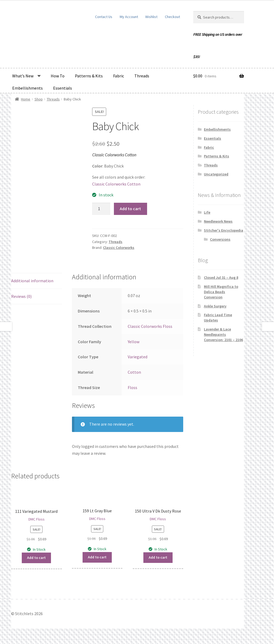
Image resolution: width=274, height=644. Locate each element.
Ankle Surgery (215, 306)
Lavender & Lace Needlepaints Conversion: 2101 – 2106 (223, 334)
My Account (129, 17)
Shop (39, 99)
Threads (142, 76)
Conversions (220, 239)
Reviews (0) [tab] (21, 296)
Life (207, 212)
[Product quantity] (101, 209)
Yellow (134, 342)
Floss (132, 387)
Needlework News (218, 221)
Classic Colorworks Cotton (116, 184)
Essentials (63, 88)
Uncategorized (216, 174)
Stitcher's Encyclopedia (224, 230)
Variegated (138, 357)
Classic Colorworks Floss (150, 326)
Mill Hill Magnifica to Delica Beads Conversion (221, 292)
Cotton (134, 372)
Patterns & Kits (89, 76)
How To (58, 76)
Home (26, 99)
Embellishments (27, 88)
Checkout (172, 17)
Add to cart (130, 209)
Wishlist (151, 17)
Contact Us (104, 17)
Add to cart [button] (36, 558)
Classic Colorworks (119, 248)
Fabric (119, 76)
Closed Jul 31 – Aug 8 (221, 277)
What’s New (23, 76)
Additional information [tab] (32, 281)
